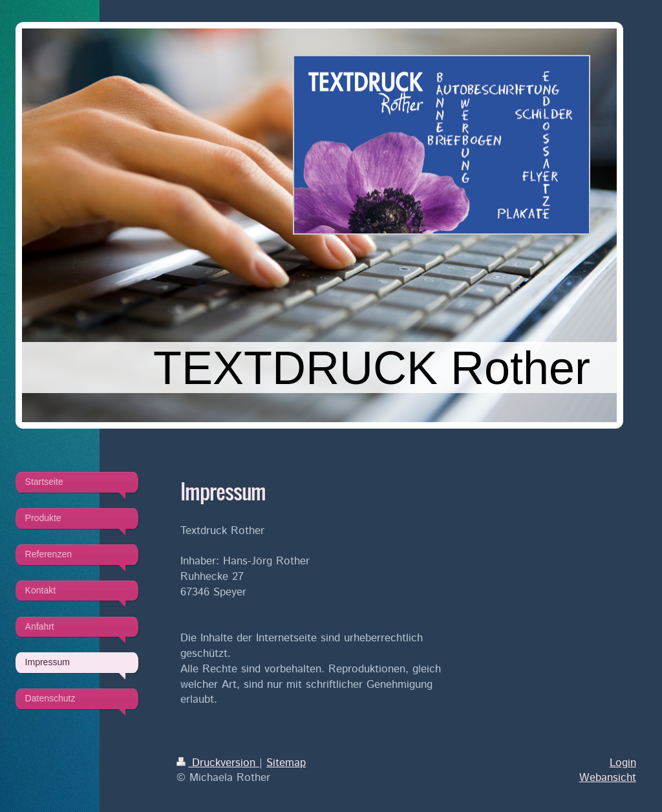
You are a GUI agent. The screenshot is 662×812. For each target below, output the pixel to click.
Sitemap (286, 763)
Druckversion (218, 763)
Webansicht (608, 778)
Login (623, 763)
